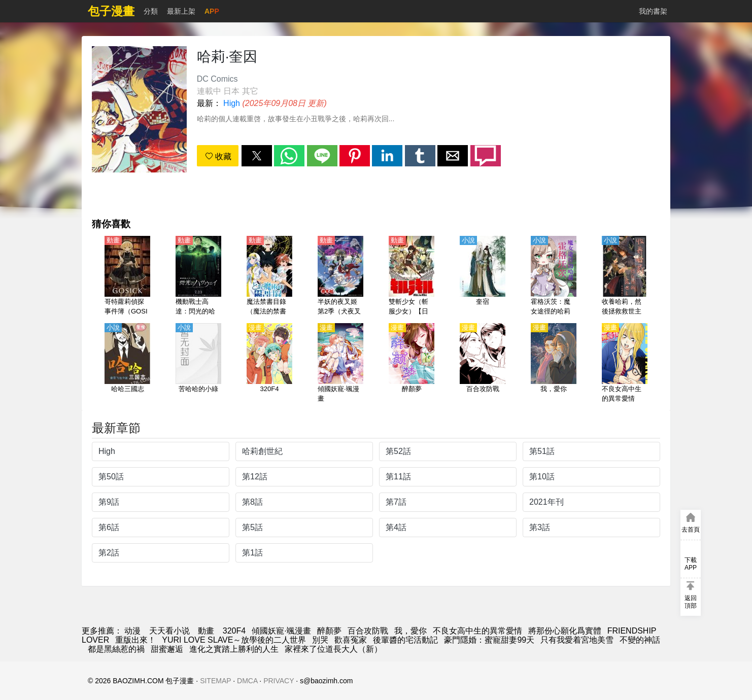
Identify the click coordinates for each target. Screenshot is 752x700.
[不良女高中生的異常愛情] (625, 364)
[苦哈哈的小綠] (198, 364)
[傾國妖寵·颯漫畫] (340, 364)
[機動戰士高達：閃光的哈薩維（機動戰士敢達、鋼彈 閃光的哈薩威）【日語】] (198, 276)
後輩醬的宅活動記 (405, 640)
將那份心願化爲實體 (565, 631)
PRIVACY (279, 681)
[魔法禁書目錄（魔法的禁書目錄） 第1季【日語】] (269, 276)
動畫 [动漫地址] (206, 631)
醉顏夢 (329, 631)
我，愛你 (411, 631)
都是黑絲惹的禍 (116, 649)
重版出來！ (135, 640)
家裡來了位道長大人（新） (333, 649)
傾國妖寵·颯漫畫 (281, 631)
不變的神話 (640, 640)
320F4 (234, 631)
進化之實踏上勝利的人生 (234, 649)
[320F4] (269, 364)
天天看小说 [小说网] (169, 631)
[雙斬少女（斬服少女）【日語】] (412, 276)
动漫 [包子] (132, 631)
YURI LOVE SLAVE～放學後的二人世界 (234, 640)
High (232, 103)
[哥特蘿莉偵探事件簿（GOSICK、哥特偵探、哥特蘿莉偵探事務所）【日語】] (127, 276)
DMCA (247, 681)
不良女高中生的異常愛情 (477, 631)
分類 (151, 11)
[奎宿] (483, 276)
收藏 (218, 156)
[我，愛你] (554, 364)
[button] (257, 156)
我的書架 (653, 11)
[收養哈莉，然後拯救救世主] (625, 276)
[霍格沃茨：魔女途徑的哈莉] (554, 276)
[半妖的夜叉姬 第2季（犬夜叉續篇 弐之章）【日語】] (340, 276)
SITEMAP (215, 681)
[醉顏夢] (412, 364)
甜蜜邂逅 (167, 649)
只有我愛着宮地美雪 (577, 640)
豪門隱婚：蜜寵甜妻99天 (489, 640)
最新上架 (181, 11)
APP (212, 11)
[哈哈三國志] (127, 364)
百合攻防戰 (368, 631)
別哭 (320, 640)
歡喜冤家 (351, 640)
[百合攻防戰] (483, 364)
